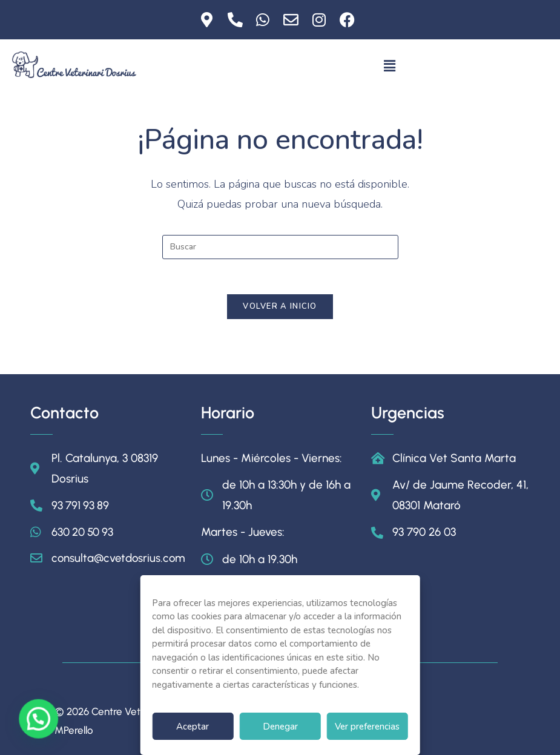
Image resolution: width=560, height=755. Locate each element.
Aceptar (193, 727)
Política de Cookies (484, 737)
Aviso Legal (501, 715)
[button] (389, 66)
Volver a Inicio (280, 308)
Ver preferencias (367, 727)
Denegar (280, 727)
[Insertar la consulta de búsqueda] (280, 247)
